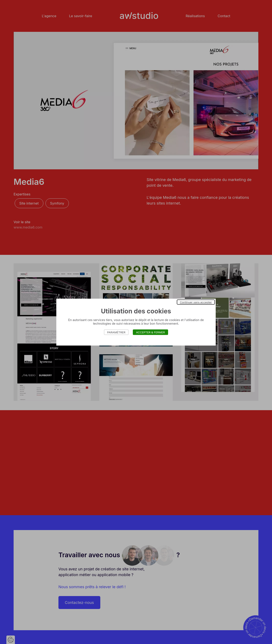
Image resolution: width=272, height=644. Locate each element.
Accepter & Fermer (150, 332)
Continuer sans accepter (196, 302)
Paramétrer (116, 332)
